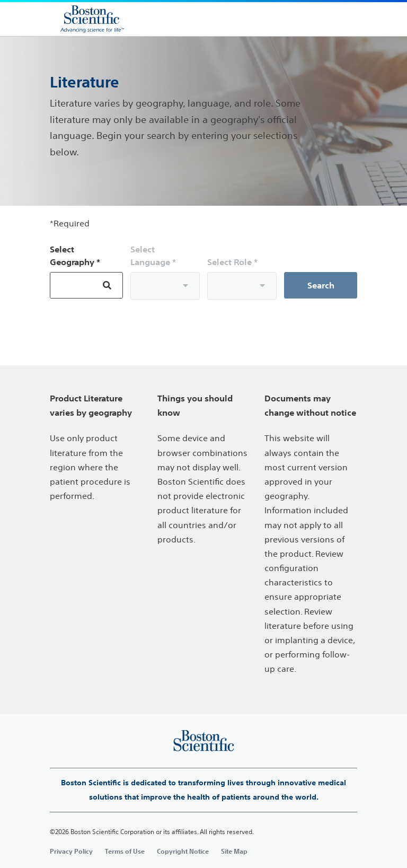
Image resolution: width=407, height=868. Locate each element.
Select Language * (153, 256)
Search (321, 285)
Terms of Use (125, 851)
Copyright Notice (183, 851)
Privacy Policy (71, 851)
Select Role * (232, 262)
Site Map (234, 851)
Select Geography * (75, 256)
